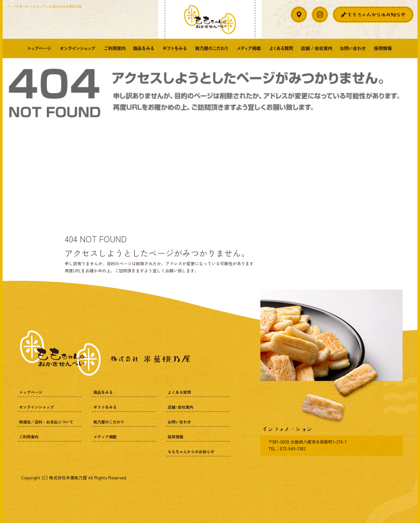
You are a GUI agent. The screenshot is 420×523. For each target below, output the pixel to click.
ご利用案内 (115, 48)
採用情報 (383, 48)
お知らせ (373, 15)
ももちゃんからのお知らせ (191, 451)
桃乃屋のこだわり (212, 48)
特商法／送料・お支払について (46, 422)
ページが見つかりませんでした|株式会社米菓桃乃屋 (44, 6)
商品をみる (144, 48)
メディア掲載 (249, 48)
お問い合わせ (353, 48)
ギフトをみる (174, 48)
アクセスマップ (299, 15)
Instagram (320, 15)
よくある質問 (281, 48)
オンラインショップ (78, 48)
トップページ (40, 48)
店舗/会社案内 (317, 48)
